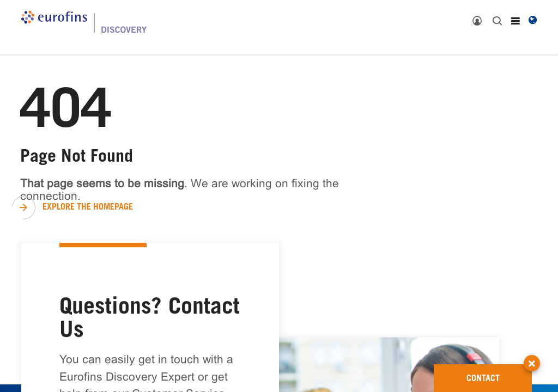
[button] (532, 353)
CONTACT (499, 374)
